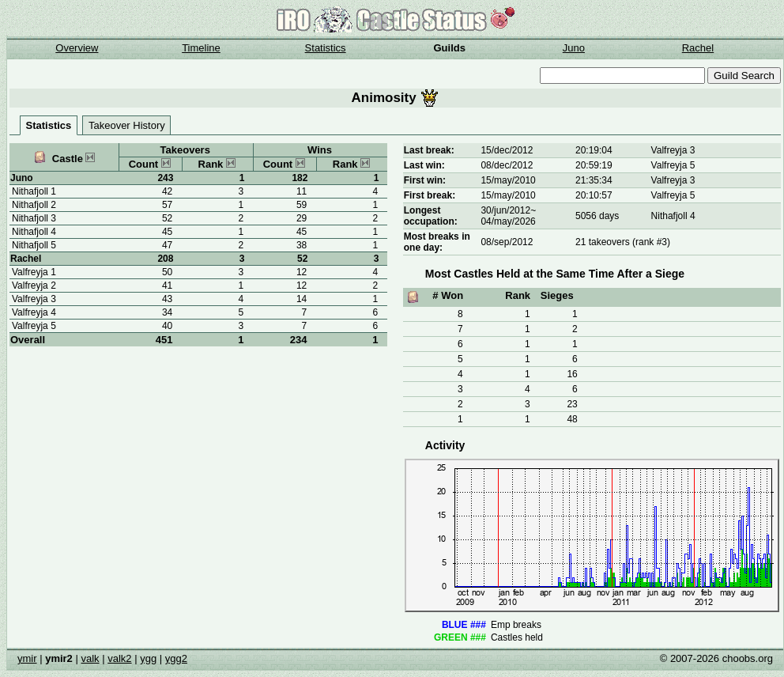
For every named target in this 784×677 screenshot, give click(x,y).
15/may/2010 (508, 180)
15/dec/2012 (507, 150)
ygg (148, 658)
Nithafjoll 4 (34, 232)
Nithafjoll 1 (34, 191)
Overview (77, 48)
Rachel (698, 48)
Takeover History (127, 125)
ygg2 (176, 658)
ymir (27, 658)
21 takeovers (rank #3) (623, 242)
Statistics (326, 48)
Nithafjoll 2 (34, 205)
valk (90, 658)
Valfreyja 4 (34, 312)
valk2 (119, 658)
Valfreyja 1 (34, 272)
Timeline (201, 48)
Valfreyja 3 (34, 299)
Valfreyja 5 (34, 326)
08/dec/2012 (507, 165)
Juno (574, 48)
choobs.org (748, 658)
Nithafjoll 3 (34, 218)
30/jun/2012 (505, 210)
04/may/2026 (508, 221)
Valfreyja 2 (34, 286)
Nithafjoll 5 (34, 245)
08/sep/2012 (507, 242)
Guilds (450, 48)
